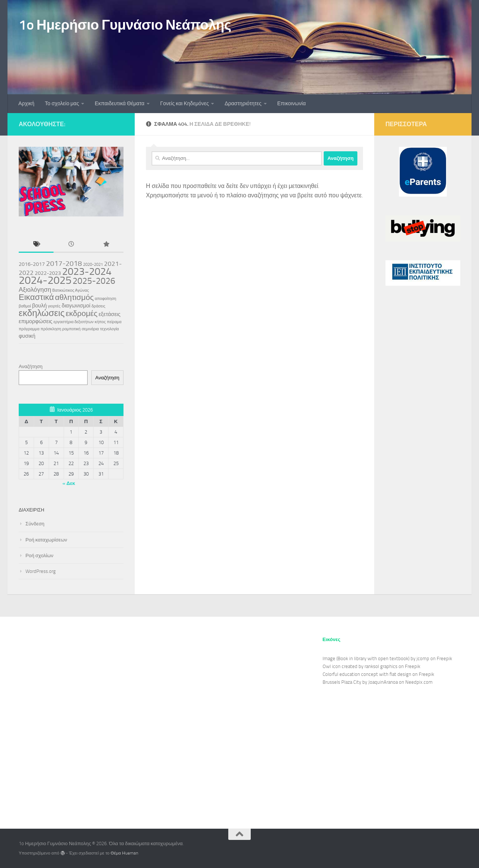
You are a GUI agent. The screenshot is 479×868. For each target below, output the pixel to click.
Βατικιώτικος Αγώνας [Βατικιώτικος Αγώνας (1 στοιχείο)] (71, 290)
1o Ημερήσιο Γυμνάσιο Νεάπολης (125, 25)
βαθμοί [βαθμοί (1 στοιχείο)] (25, 306)
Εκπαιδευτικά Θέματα (120, 104)
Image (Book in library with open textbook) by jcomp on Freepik (387, 658)
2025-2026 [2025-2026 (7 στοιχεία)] (94, 281)
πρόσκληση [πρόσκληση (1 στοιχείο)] (51, 329)
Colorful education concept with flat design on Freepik (378, 674)
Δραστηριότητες (243, 104)
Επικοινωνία (292, 104)
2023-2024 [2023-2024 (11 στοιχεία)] (87, 271)
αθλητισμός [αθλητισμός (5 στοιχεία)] (74, 297)
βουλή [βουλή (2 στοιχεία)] (39, 306)
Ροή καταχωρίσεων (46, 540)
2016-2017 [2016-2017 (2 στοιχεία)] (32, 264)
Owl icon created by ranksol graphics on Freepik (371, 666)
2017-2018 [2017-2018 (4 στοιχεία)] (64, 263)
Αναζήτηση (31, 366)
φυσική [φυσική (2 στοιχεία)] (27, 336)
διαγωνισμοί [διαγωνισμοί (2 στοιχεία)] (76, 306)
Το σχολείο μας (62, 104)
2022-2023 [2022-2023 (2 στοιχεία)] (48, 273)
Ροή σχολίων (39, 556)
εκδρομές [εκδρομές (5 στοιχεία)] (82, 313)
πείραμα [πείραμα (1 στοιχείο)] (114, 322)
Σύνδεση (35, 524)
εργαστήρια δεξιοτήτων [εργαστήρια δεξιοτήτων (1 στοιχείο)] (74, 322)
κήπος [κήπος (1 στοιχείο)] (100, 322)
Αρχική (26, 104)
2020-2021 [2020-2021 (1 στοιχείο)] (93, 265)
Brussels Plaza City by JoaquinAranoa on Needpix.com (378, 682)
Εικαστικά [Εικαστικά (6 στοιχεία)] (36, 297)
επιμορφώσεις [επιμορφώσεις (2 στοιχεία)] (36, 321)
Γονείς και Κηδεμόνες (184, 104)
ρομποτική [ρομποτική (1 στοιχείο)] (71, 329)
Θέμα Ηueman (124, 853)
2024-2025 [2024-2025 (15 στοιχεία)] (45, 280)
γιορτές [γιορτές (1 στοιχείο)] (54, 306)
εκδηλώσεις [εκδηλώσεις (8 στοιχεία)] (42, 313)
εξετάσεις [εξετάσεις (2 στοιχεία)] (109, 314)
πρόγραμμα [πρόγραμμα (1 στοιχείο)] (29, 329)
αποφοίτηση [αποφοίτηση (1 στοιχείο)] (105, 299)
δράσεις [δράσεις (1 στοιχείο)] (98, 306)
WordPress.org (41, 571)
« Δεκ (69, 483)
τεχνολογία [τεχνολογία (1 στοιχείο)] (109, 329)
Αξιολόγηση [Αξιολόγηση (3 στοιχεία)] (35, 289)
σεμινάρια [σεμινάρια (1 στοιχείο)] (90, 329)
